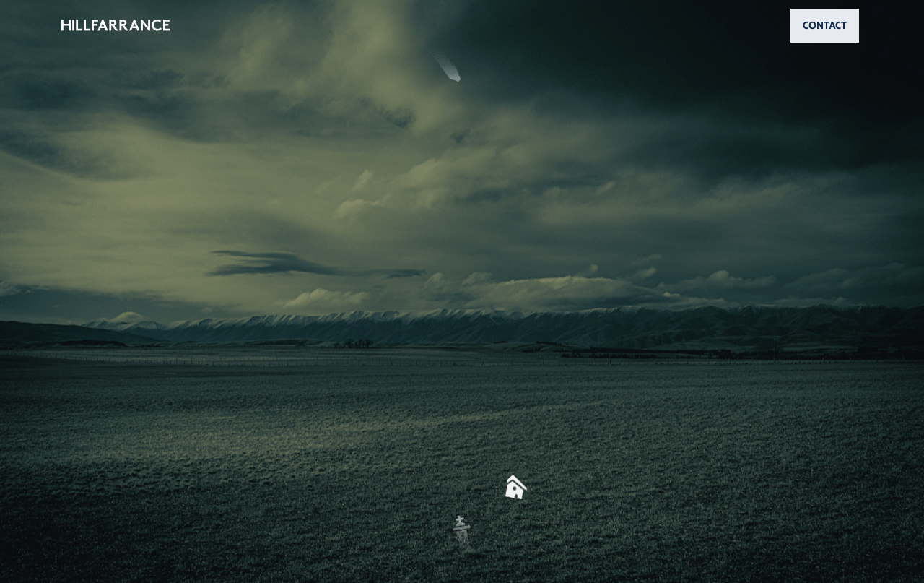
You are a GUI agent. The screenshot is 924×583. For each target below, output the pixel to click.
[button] (462, 291)
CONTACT (825, 25)
